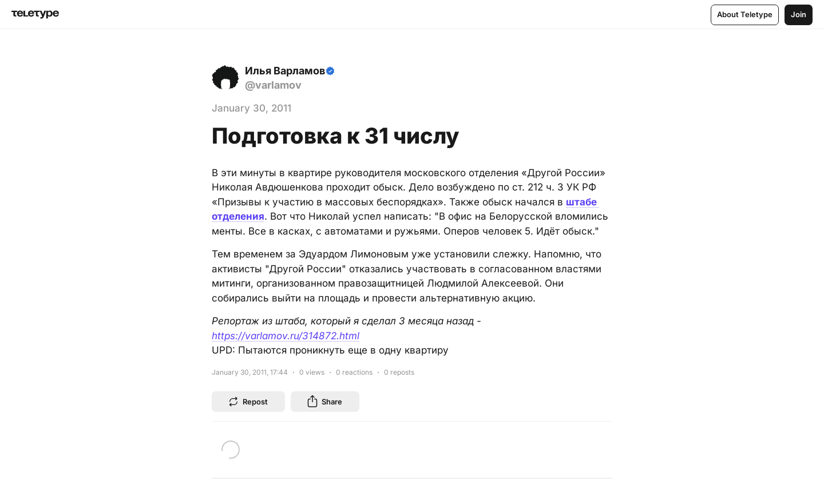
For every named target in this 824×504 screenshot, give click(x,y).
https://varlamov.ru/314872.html (286, 336)
